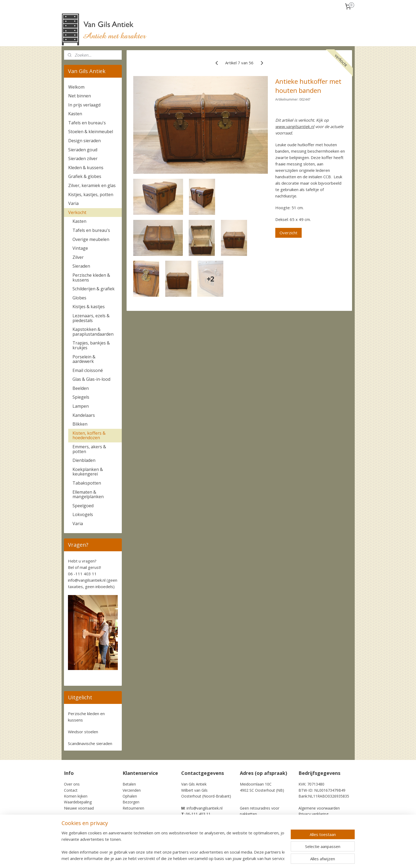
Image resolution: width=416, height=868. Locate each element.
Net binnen (80, 96)
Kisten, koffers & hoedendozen (89, 435)
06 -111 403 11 (82, 574)
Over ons (72, 784)
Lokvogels (83, 514)
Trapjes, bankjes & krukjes (91, 345)
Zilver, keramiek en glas (92, 185)
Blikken (80, 424)
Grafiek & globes (85, 176)
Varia (73, 203)
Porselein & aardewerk (84, 359)
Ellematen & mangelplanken (88, 494)
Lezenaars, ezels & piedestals (91, 318)
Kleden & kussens (86, 168)
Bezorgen (131, 802)
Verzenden (132, 790)
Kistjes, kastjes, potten (91, 195)
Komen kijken (76, 796)
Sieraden (81, 266)
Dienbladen (84, 460)
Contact (71, 790)
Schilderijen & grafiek (94, 289)
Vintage (80, 248)
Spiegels (81, 397)
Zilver (78, 257)
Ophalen (130, 796)
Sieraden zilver (83, 158)
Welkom (76, 87)
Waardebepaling (78, 802)
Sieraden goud (83, 150)
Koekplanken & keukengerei (88, 472)
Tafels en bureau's (87, 123)
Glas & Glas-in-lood (91, 379)
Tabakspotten (87, 483)
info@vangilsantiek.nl (87, 580)
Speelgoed (83, 506)
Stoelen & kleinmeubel (91, 132)
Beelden (81, 388)
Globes (79, 298)
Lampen (81, 406)
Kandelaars (84, 415)
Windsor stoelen (83, 732)
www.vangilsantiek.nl (295, 126)
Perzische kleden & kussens (91, 278)
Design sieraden (84, 141)
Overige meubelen (91, 239)
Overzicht (289, 233)
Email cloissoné (88, 370)
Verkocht (77, 212)
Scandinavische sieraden (90, 743)
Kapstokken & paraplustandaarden (93, 332)
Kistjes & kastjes (89, 307)
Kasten (75, 114)
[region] (173, 846)
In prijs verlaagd (84, 105)
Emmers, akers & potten (89, 449)
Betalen (129, 784)
